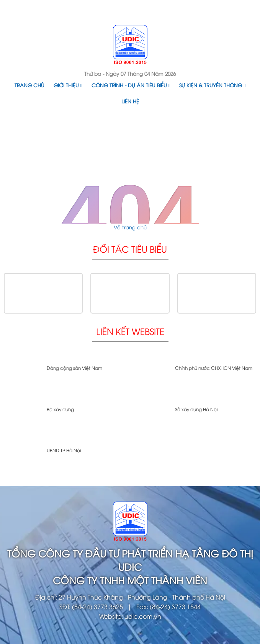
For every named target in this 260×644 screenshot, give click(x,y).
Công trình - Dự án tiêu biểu (131, 85)
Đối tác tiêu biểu (130, 249)
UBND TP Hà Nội (64, 450)
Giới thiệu (68, 85)
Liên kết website (130, 331)
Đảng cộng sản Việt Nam (74, 368)
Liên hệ (130, 101)
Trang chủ (29, 85)
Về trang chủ (130, 227)
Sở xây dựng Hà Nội (196, 409)
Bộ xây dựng (60, 409)
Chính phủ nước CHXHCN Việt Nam (214, 368)
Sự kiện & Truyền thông (212, 85)
